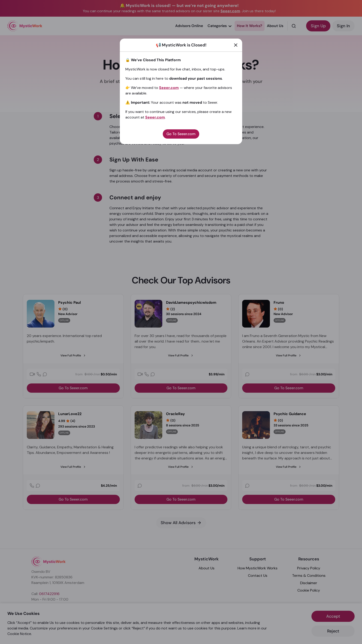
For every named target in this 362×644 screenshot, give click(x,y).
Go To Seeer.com (181, 134)
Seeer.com (169, 88)
